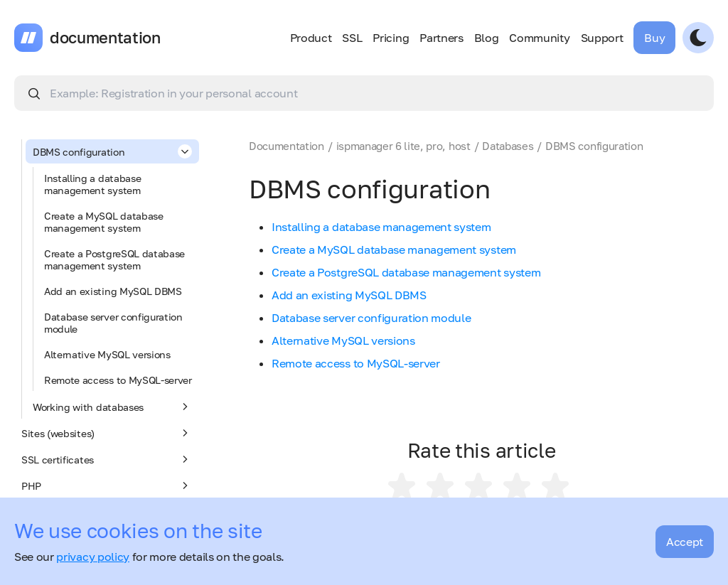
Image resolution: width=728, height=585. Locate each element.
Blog (487, 38)
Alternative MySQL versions (107, 354)
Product (311, 38)
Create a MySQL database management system (104, 222)
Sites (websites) (107, 433)
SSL (352, 38)
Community (539, 38)
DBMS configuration (112, 151)
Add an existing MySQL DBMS (113, 291)
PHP (107, 485)
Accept (685, 542)
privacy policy (93, 557)
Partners (441, 38)
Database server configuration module (113, 323)
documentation (105, 38)
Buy (654, 38)
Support (602, 38)
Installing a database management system (92, 184)
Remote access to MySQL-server (118, 380)
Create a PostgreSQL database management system (114, 259)
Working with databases (112, 407)
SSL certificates (107, 459)
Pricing (391, 38)
